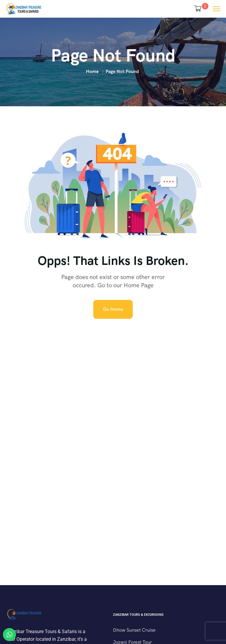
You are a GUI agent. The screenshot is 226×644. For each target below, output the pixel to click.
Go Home (113, 309)
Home (92, 71)
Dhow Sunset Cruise (134, 630)
